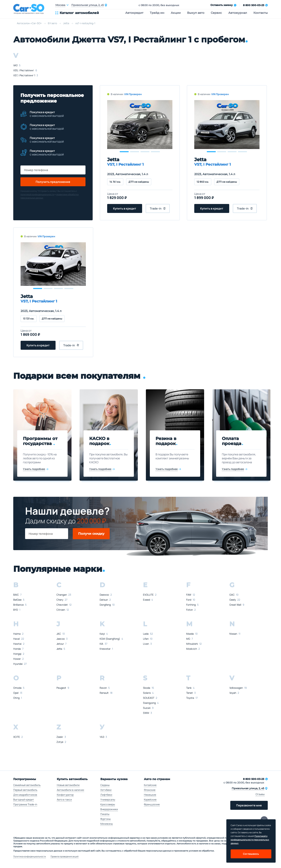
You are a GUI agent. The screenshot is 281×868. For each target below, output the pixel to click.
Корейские (150, 800)
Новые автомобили (68, 785)
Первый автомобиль (25, 790)
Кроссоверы (108, 804)
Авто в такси (64, 800)
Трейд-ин (157, 13)
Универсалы (108, 800)
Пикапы (105, 814)
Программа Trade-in (25, 804)
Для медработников (25, 795)
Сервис (216, 13)
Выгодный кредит (24, 800)
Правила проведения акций (65, 857)
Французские (152, 804)
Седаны (105, 785)
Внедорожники (109, 809)
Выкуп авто (196, 13)
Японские (150, 790)
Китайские (150, 785)
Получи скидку (91, 534)
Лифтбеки (106, 795)
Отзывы (260, 794)
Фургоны (105, 819)
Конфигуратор (65, 795)
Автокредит (134, 13)
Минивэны (107, 824)
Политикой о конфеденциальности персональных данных (250, 840)
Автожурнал (238, 13)
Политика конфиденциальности (30, 857)
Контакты (261, 13)
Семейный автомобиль (27, 785)
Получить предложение (53, 182)
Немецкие (150, 795)
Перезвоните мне (249, 805)
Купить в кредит (125, 208)
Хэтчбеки (106, 790)
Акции (176, 13)
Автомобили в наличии (70, 790)
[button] (124, 152)
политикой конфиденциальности (37, 194)
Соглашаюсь (251, 854)
